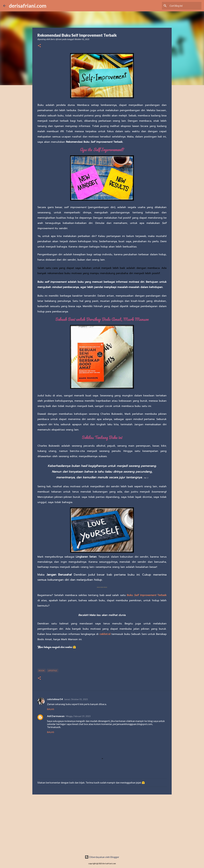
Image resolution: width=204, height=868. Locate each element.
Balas (51, 709)
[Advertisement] (102, 825)
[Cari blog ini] (185, 6)
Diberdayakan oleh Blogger (102, 857)
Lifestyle (53, 671)
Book (42, 671)
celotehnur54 (55, 699)
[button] (39, 46)
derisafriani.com (28, 6)
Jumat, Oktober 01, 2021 (76, 699)
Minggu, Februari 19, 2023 (78, 716)
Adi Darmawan (56, 716)
